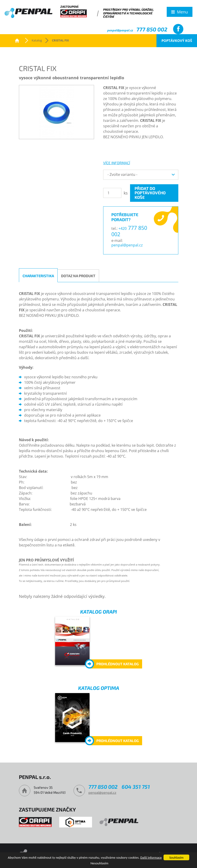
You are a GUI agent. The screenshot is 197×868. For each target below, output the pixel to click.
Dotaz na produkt (78, 276)
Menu (182, 12)
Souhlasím (176, 858)
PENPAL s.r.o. (17, 41)
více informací (117, 163)
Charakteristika (38, 276)
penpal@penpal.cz (120, 30)
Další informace (151, 858)
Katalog (37, 40)
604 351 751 (136, 787)
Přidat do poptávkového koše (150, 193)
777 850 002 (152, 29)
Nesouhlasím (99, 863)
